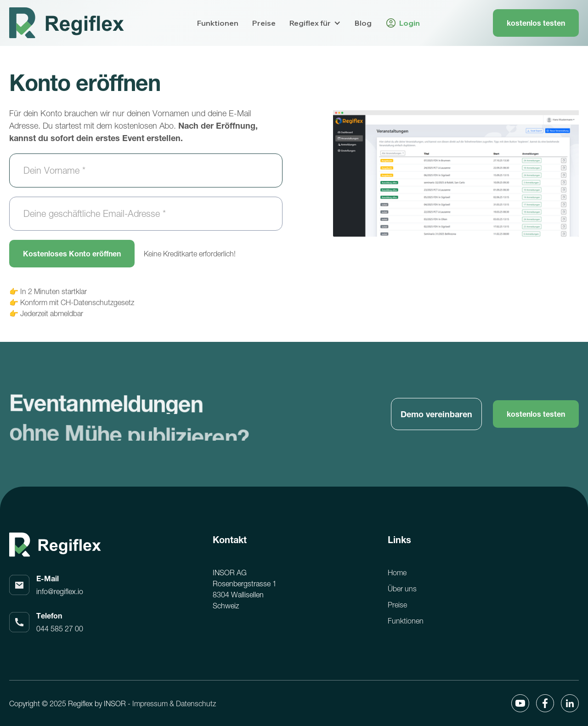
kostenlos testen (536, 23)
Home (397, 573)
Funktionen (218, 23)
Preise (264, 23)
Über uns (402, 589)
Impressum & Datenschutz (174, 703)
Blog (363, 23)
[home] (67, 23)
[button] (315, 23)
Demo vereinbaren (436, 414)
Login (410, 23)
